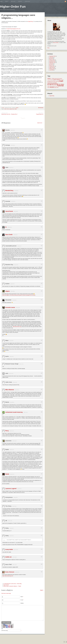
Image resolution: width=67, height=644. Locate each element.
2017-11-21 (15, 565)
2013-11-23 (26, 412)
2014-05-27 (19, 489)
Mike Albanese (10, 390)
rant (59, 84)
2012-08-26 (14, 300)
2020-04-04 (17, 572)
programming (12, 109)
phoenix (51, 83)
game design (57, 80)
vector (48, 87)
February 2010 (52, 69)
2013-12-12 (12, 431)
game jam (62, 80)
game (52, 80)
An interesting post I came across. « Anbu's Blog (12, 584)
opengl (49, 83)
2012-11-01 (21, 364)
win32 (57, 87)
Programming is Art (40, 114)
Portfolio (27, 1)
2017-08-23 (15, 557)
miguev (8, 291)
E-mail (22, 600)
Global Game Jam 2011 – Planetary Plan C (9, 114)
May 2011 (51, 65)
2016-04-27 (12, 528)
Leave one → (40, 123)
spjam (48, 86)
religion (16, 109)
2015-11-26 (10, 521)
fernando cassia (10, 307)
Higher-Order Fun (13, 7)
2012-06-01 (13, 291)
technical (53, 86)
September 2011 (52, 62)
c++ (51, 78)
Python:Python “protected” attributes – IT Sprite (12, 586)
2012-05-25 (16, 191)
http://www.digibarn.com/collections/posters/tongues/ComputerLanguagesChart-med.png (19, 295)
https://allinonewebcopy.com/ (8, 576)
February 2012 (52, 60)
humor (8, 109)
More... (49, 48)
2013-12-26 (14, 441)
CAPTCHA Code (5, 631)
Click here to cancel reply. (6, 593)
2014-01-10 (12, 450)
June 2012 (51, 57)
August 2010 (52, 67)
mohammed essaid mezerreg (14, 412)
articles (17, 108)
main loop (57, 81)
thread (56, 86)
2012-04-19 (13, 130)
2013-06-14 (17, 390)
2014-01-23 (12, 474)
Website (22, 603)
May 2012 (51, 59)
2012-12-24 (11, 374)
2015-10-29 (14, 506)
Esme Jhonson (10, 572)
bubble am (8, 557)
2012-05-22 (13, 145)
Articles (13, 1)
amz (3, 108)
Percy (7, 431)
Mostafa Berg (9, 191)
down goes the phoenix (58, 78)
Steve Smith (9, 235)
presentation (55, 83)
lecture (54, 81)
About (7, 1)
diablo (53, 78)
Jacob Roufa (9, 211)
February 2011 (52, 66)
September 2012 (52, 56)
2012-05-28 (16, 265)
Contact (20, 1)
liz (6, 227)
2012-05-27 (15, 235)
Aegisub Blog (52, 96)
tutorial (61, 86)
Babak (7, 474)
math (61, 81)
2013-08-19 (12, 402)
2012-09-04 (18, 308)
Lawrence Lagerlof (11, 489)
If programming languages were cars (13, 29)
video (55, 87)
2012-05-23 (11, 168)
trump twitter (9, 549)
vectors (52, 87)
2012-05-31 (12, 284)
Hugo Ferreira (6, 585)
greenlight (49, 81)
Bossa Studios (56, 43)
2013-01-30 (15, 382)
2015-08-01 (16, 497)
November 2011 (52, 61)
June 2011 (51, 64)
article (5, 109)
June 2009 (51, 70)
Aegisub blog (30, 21)
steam (51, 86)
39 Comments (41, 108)
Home (1, 1)
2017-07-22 (16, 550)
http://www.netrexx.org (17, 327)
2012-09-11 (12, 357)
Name (22, 597)
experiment (49, 80)
